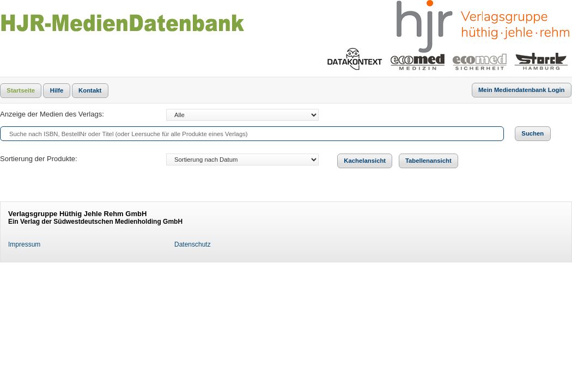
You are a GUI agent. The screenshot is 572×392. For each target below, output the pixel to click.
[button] (21, 91)
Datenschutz (193, 244)
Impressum (24, 244)
